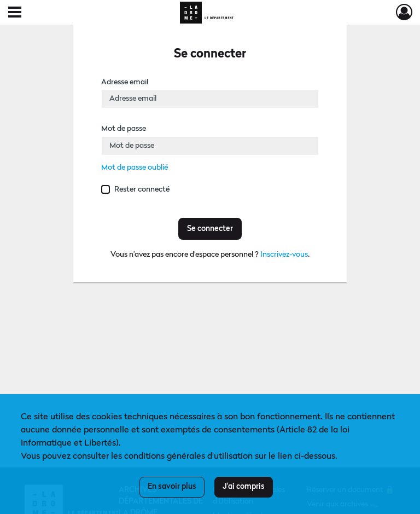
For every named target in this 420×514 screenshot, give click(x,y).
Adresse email (125, 82)
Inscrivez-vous (284, 255)
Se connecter (210, 229)
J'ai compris (244, 487)
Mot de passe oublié (135, 168)
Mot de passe (124, 129)
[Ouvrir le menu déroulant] (15, 13)
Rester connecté (142, 189)
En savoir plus (172, 487)
